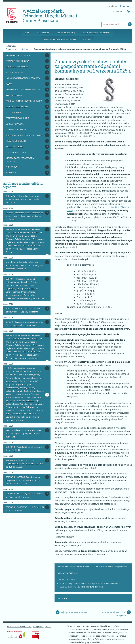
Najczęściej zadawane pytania (74, 612)
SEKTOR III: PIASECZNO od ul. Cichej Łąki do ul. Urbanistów (25, 509)
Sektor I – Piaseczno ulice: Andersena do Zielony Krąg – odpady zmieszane (24, 324)
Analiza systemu (14, 147)
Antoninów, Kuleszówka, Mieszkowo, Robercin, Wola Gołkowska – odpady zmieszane (22, 199)
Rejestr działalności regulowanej (24, 135)
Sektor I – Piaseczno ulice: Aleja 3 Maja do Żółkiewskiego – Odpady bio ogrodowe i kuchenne (25, 434)
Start (28, 33)
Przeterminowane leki (18, 118)
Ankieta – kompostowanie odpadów (24, 101)
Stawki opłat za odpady (18, 55)
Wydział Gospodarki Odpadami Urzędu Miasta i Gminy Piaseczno (50, 16)
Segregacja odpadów (17, 67)
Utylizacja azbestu (16, 129)
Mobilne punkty (14, 95)
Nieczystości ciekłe (16, 141)
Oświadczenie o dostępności (19, 626)
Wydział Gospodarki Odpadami (60, 39)
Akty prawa (11, 167)
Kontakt (87, 39)
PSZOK (9, 84)
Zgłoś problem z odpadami (96, 33)
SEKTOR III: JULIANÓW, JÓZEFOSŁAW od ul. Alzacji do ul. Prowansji (24, 495)
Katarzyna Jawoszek (117, 567)
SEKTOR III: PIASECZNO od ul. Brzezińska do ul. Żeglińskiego (25, 449)
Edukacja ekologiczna (17, 61)
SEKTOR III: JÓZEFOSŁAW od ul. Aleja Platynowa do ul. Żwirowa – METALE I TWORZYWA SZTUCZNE (23, 480)
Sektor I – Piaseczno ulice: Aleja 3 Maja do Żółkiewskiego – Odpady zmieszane (25, 310)
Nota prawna (38, 626)
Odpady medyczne (15, 124)
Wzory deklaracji (66, 33)
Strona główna (12, 49)
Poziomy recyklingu (16, 152)
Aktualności (44, 33)
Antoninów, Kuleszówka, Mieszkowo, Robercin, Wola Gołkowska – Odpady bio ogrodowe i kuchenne (24, 265)
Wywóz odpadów (15, 72)
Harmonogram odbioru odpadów (23, 78)
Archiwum (26, 49)
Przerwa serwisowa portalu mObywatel (114, 614)
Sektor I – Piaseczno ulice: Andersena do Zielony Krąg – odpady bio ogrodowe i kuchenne (24, 216)
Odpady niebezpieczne (17, 107)
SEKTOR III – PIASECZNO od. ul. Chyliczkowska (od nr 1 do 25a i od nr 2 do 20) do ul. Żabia (24, 464)
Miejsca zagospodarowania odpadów (20, 160)
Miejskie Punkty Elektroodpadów (23, 90)
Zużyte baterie (14, 112)
